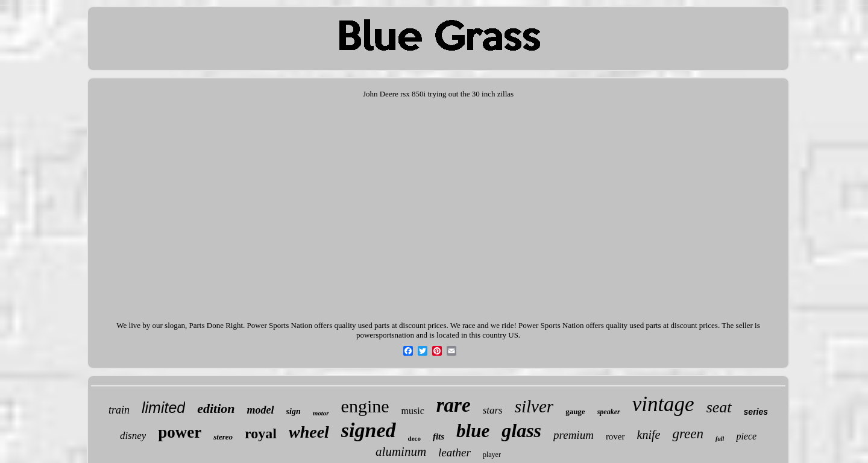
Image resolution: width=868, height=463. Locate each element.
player (492, 455)
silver (534, 406)
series (756, 412)
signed (369, 430)
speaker (609, 412)
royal (261, 433)
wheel (309, 432)
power (180, 432)
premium (574, 435)
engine (365, 406)
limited (163, 408)
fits (439, 436)
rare (454, 405)
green (688, 434)
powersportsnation (385, 335)
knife (649, 435)
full (720, 439)
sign (294, 411)
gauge (575, 411)
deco (414, 438)
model (261, 410)
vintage (663, 404)
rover (615, 436)
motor (321, 413)
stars (493, 410)
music (413, 411)
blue (473, 431)
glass (521, 430)
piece (746, 436)
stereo (223, 437)
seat (719, 407)
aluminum (401, 452)
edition (216, 408)
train (119, 410)
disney (133, 436)
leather (454, 452)
